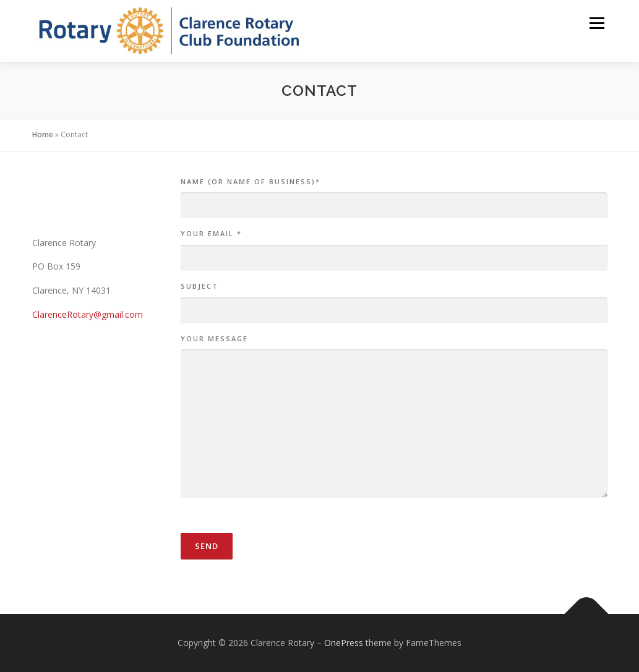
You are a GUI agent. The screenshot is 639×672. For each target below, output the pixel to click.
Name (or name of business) (251, 181)
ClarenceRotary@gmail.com (88, 314)
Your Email (211, 233)
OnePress (344, 643)
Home (43, 134)
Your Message (214, 338)
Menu (597, 23)
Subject (199, 286)
